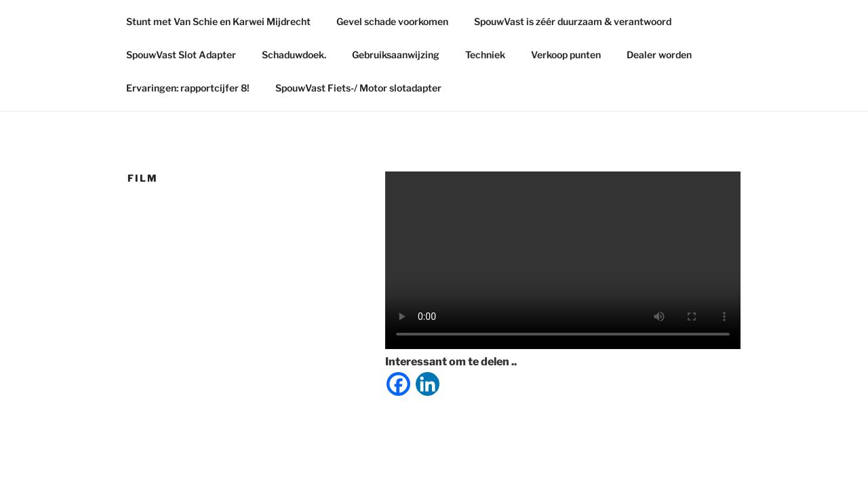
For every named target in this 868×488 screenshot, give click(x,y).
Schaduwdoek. (294, 55)
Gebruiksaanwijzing (396, 55)
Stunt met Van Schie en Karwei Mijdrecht (218, 21)
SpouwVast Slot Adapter (181, 55)
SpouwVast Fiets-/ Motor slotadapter (358, 88)
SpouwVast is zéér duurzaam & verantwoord (573, 21)
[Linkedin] (428, 384)
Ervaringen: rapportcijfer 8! (188, 88)
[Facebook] (398, 384)
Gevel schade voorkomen (392, 21)
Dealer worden (659, 55)
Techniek (485, 55)
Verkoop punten (566, 55)
